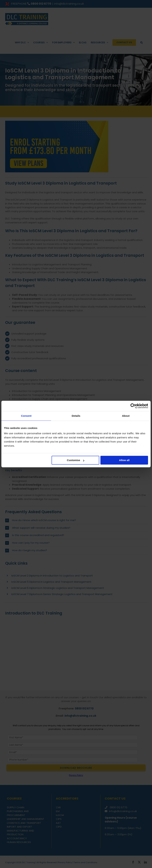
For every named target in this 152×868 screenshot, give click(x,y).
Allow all (124, 460)
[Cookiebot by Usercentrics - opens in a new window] (133, 406)
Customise (76, 460)
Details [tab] (76, 416)
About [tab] (126, 416)
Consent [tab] (26, 416)
